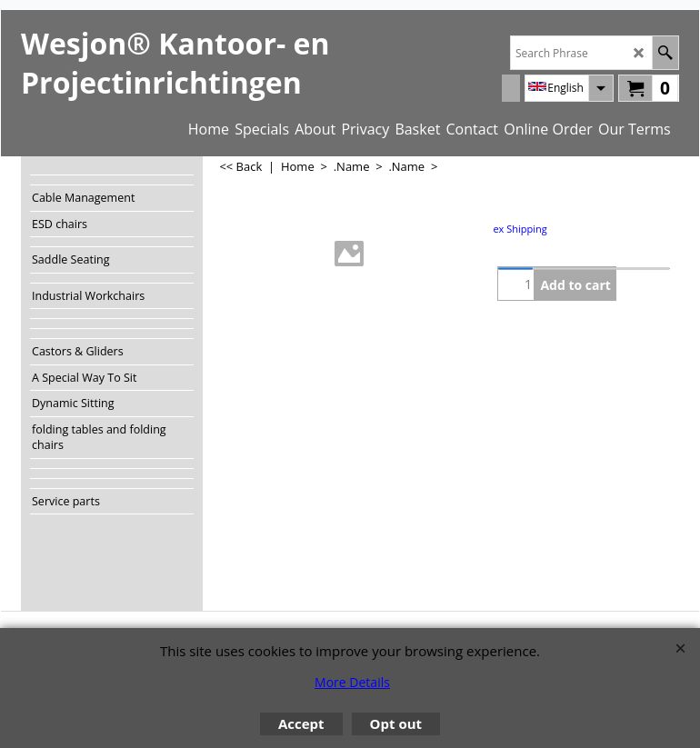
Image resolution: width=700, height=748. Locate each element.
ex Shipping (520, 229)
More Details (352, 682)
